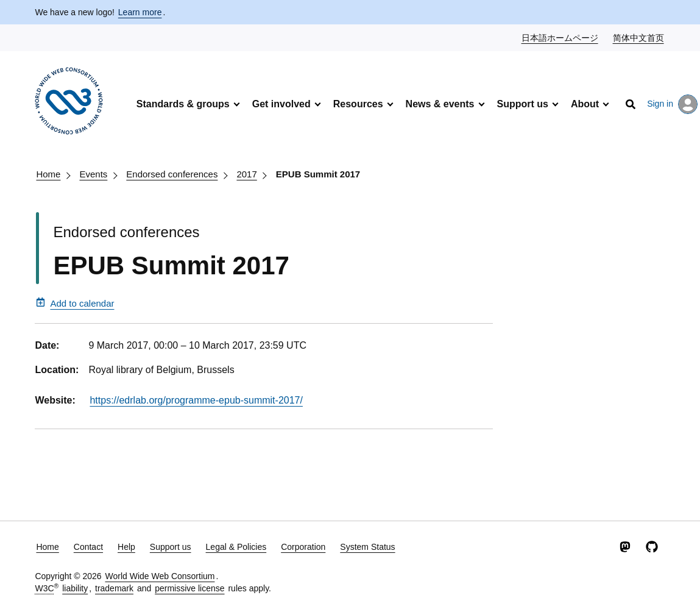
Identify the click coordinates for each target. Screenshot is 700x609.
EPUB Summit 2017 (318, 174)
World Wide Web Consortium (160, 576)
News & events (440, 104)
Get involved (281, 104)
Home (48, 174)
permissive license (189, 588)
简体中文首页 (639, 37)
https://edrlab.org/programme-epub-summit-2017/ (196, 400)
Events (93, 174)
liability (75, 588)
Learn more (140, 12)
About (585, 104)
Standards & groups (183, 104)
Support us (523, 104)
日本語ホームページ (560, 37)
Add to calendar (75, 303)
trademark (114, 588)
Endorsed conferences (172, 174)
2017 (246, 174)
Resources (358, 104)
